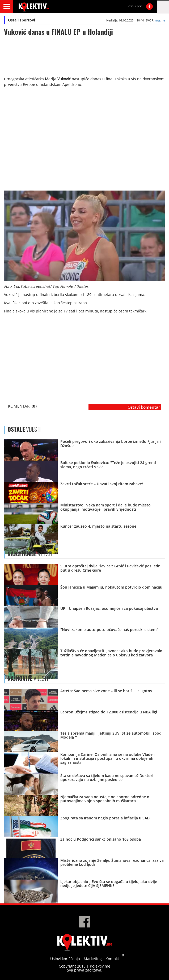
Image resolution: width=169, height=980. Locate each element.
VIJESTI (30, 554)
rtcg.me (160, 20)
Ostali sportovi (22, 20)
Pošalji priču (135, 6)
